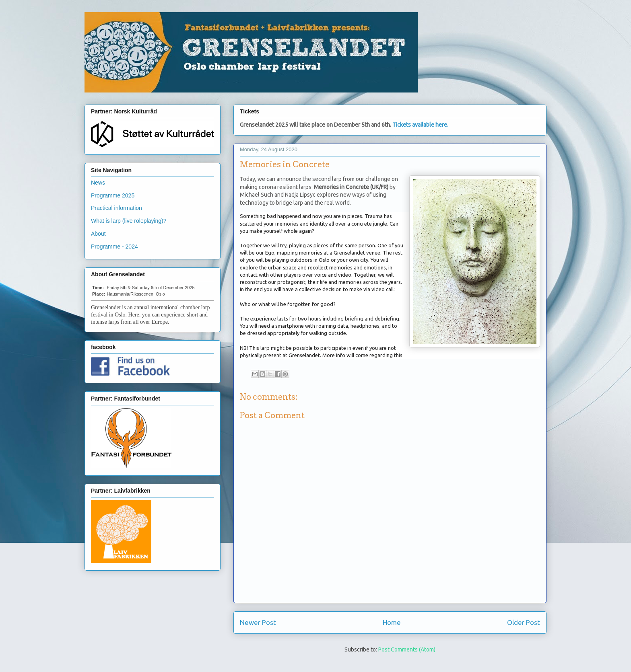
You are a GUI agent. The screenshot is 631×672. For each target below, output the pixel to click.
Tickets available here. (420, 125)
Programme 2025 (113, 195)
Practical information (117, 208)
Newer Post (258, 622)
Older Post (524, 622)
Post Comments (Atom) (407, 649)
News (98, 183)
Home (392, 622)
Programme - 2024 (114, 247)
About (98, 234)
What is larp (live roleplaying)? (129, 221)
